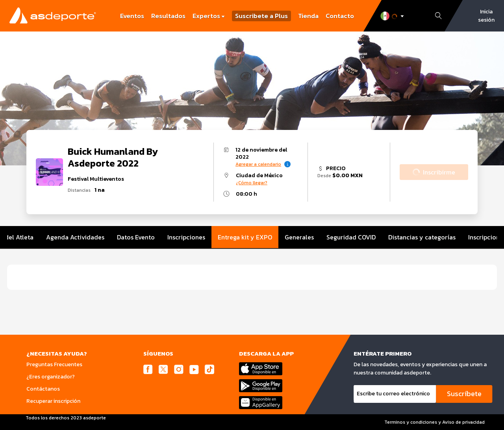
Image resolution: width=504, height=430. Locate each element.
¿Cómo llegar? (252, 183)
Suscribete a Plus (261, 16)
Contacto (340, 16)
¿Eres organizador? (51, 377)
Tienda (308, 16)
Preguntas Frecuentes (54, 364)
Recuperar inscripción (53, 401)
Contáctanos (43, 389)
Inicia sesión (486, 16)
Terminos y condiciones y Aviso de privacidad (435, 422)
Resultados (168, 16)
